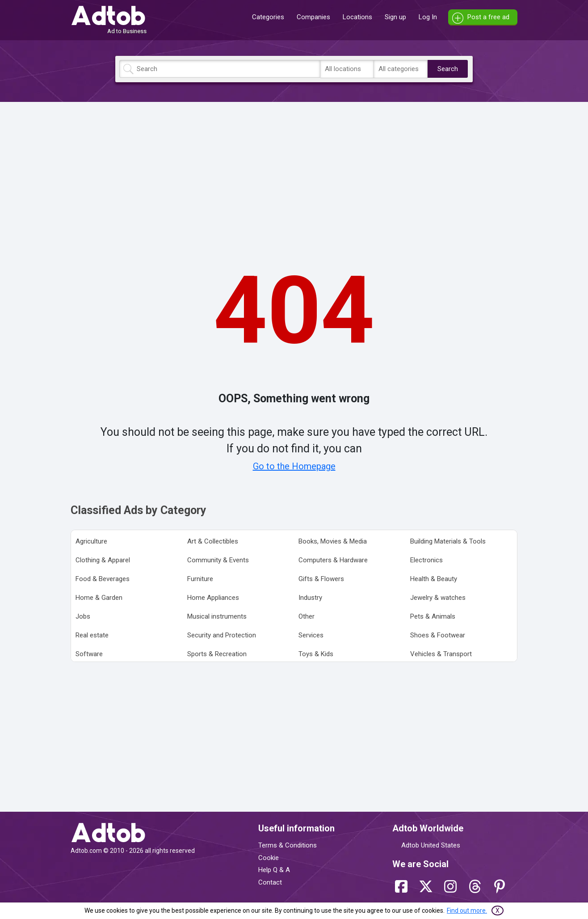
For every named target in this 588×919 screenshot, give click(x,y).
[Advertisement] (294, 171)
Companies (313, 17)
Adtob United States (431, 845)
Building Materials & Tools (448, 541)
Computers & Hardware (333, 560)
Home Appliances (213, 598)
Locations (357, 17)
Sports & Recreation (217, 654)
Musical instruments (217, 616)
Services (311, 635)
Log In (428, 17)
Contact (270, 882)
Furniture (200, 579)
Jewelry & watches (438, 598)
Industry (310, 598)
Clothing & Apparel (103, 560)
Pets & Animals (433, 616)
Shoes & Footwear (438, 635)
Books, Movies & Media (333, 541)
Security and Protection (222, 635)
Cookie (269, 858)
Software (89, 654)
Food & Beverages (103, 579)
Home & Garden (99, 598)
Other (307, 616)
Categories (268, 17)
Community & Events (218, 560)
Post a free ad (488, 17)
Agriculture (91, 541)
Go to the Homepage (294, 466)
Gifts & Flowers (321, 579)
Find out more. (467, 911)
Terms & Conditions (288, 845)
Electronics (426, 560)
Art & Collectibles (213, 541)
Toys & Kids (316, 654)
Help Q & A (274, 870)
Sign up (395, 17)
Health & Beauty (434, 579)
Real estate (92, 635)
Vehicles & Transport (441, 654)
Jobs (83, 616)
